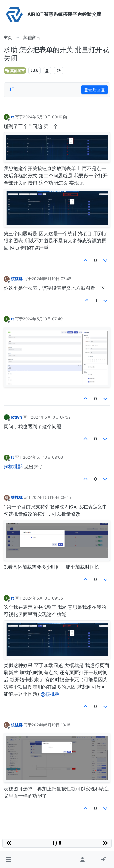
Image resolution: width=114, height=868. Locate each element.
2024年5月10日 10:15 (51, 725)
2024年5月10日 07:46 (51, 279)
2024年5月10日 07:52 (51, 417)
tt (12, 117)
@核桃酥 (13, 467)
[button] (9, 860)
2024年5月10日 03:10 (43, 117)
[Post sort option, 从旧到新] (12, 90)
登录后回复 (94, 90)
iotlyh (16, 417)
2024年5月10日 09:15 (51, 497)
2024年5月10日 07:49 (43, 319)
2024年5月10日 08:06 (43, 457)
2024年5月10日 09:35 (43, 598)
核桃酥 (17, 279)
